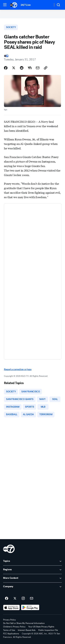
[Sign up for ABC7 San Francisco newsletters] (32, 598)
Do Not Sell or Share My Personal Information (24, 623)
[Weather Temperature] (48, 5)
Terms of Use (9, 630)
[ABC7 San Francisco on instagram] (23, 598)
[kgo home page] (9, 549)
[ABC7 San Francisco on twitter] (15, 598)
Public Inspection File (48, 630)
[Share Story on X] (14, 68)
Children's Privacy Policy (14, 627)
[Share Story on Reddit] (22, 68)
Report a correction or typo (18, 369)
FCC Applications (11, 634)
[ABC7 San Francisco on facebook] (7, 598)
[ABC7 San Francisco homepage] (14, 5)
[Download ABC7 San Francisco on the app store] (11, 607)
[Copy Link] (46, 68)
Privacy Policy (9, 620)
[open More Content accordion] (32, 578)
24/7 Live (26, 5)
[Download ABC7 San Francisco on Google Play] (30, 607)
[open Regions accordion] (32, 570)
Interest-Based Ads (27, 630)
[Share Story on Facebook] (6, 68)
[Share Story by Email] (38, 68)
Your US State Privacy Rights (41, 627)
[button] (5, 5)
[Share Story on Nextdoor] (30, 68)
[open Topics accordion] (32, 561)
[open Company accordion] (32, 587)
